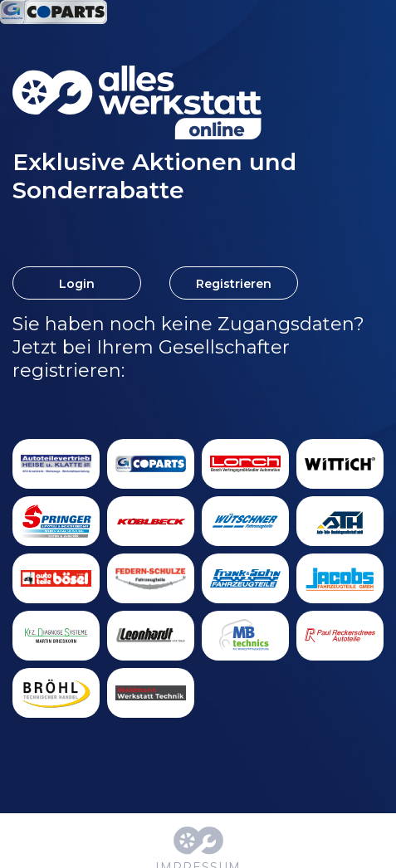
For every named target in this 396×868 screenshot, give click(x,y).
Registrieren (234, 284)
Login (77, 284)
